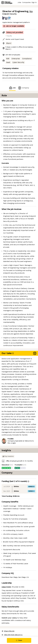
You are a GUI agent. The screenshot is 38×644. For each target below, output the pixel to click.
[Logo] (7, 3)
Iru (31, 11)
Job (12, 88)
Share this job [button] (8, 631)
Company (24, 88)
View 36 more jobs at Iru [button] (12, 635)
